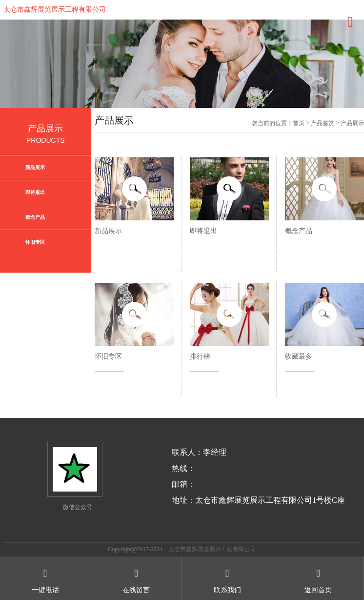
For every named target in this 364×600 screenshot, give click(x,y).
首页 (299, 123)
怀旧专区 (35, 242)
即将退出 (35, 192)
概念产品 (35, 217)
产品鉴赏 (323, 123)
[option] (182, 64)
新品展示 (35, 167)
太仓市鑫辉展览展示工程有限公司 (55, 10)
